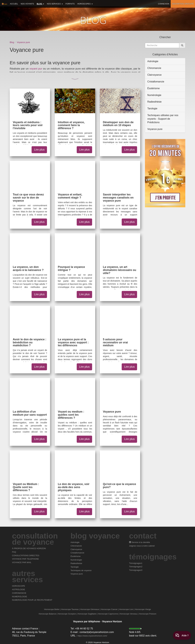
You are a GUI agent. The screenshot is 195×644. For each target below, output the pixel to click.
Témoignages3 (136, 570)
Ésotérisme (154, 88)
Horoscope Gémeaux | (90, 609)
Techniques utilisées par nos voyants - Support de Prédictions (163, 119)
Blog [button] (40, 4)
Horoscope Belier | (52, 609)
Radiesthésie (155, 102)
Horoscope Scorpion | (67, 614)
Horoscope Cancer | (110, 609)
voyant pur (36, 69)
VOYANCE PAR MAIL (22, 562)
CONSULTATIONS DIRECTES (26, 556)
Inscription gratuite (183, 4)
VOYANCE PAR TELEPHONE (25, 559)
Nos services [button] (55, 4)
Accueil (14, 4)
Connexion (164, 4)
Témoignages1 (136, 563)
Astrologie (153, 61)
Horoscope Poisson (148, 614)
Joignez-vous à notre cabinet (142, 546)
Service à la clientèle (140, 542)
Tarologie (152, 108)
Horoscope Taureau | (70, 609)
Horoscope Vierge (143, 609)
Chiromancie (154, 68)
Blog (12, 42)
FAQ (14, 552)
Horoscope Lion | (127, 609)
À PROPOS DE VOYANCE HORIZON (29, 548)
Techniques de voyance (81, 570)
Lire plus (39, 150)
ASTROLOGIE (19, 589)
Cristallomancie (156, 82)
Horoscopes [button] (85, 4)
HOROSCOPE (19, 586)
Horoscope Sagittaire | (87, 614)
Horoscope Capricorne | (109, 614)
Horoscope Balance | (48, 614)
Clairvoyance (154, 75)
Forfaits (70, 4)
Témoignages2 (136, 567)
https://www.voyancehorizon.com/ (92, 636)
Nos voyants (27, 4)
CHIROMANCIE (19, 593)
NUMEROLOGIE (20, 597)
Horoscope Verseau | (129, 614)
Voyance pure (23, 42)
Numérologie (154, 95)
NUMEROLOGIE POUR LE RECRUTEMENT (32, 600)
